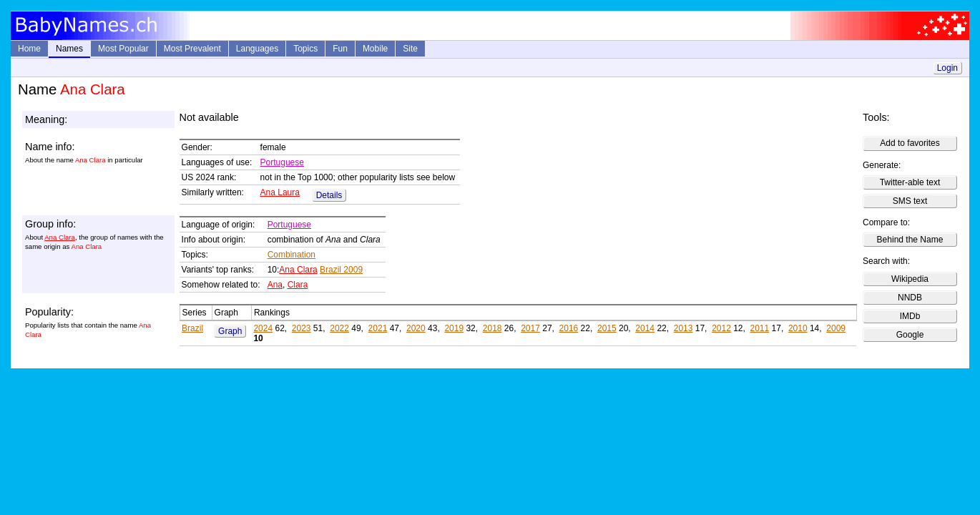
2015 (607, 328)
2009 (836, 328)
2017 (530, 328)
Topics (305, 49)
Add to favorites (910, 143)
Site (410, 49)
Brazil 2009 (341, 270)
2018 (493, 328)
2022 (339, 328)
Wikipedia (910, 279)
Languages (257, 49)
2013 (683, 328)
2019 (454, 328)
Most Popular (123, 49)
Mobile (375, 49)
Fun (340, 49)
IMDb (910, 316)
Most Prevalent (192, 49)
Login (947, 68)
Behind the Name (910, 240)
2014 (645, 328)
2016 (569, 328)
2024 (263, 328)
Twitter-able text (910, 182)
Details (329, 195)
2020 (416, 328)
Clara (298, 285)
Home (29, 49)
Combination (291, 255)
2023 (302, 328)
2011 (760, 328)
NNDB (910, 298)
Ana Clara (60, 237)
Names (69, 49)
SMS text (910, 201)
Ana (275, 285)
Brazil (192, 328)
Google (910, 335)
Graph (230, 331)
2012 (721, 328)
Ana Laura (280, 192)
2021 (378, 328)
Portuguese (282, 162)
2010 (798, 328)
